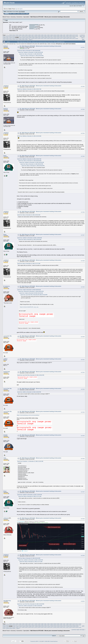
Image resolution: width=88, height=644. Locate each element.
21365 (58, 35)
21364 (55, 35)
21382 (36, 36)
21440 (70, 38)
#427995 (83, 436)
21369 (70, 35)
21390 (61, 36)
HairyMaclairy (7, 601)
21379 (26, 36)
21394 (73, 36)
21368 (67, 35)
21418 (74, 37)
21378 (23, 36)
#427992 (83, 372)
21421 (10, 38)
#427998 (83, 519)
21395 (77, 36)
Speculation (26, 17)
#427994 (83, 412)
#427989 (83, 287)
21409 (46, 37)
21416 (68, 37)
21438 (64, 38)
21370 (73, 35)
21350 (10, 35)
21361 (45, 35)
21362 (48, 35)
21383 (39, 36)
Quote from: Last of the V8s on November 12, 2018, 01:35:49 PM (31, 604)
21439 (67, 38)
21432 (45, 38)
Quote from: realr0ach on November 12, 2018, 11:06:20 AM (30, 238)
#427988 (83, 261)
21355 (26, 35)
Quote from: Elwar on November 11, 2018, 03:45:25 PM (32, 56)
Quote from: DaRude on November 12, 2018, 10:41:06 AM (29, 136)
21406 (36, 37)
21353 (20, 35)
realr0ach (6, 86)
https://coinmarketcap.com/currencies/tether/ (28, 415)
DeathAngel (7, 372)
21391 (64, 36)
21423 (17, 38)
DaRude (6, 46)
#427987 (83, 235)
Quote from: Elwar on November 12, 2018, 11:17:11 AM (29, 264)
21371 (77, 35)
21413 (58, 37)
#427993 (83, 389)
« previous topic (82, 36)
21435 (54, 38)
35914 (30, 40)
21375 (14, 36)
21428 (32, 38)
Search (14, 14)
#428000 (83, 601)
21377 (20, 36)
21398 (10, 37)
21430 (39, 38)
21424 (20, 38)
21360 (42, 35)
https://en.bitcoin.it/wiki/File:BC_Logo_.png (29, 307)
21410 (49, 37)
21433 (48, 38)
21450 (26, 40)
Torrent (23, 12)
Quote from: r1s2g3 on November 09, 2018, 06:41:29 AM (31, 293)
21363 (51, 35)
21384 (42, 36)
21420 (7, 38)
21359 (39, 35)
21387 (51, 36)
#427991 (83, 360)
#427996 (83, 459)
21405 (33, 37)
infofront (6, 518)
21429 (36, 38)
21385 (45, 36)
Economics (19, 17)
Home (7, 14)
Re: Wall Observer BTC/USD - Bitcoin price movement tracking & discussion (40, 46)
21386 (48, 36)
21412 (55, 37)
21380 (29, 36)
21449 (23, 40)
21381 (32, 36)
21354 (23, 35)
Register (23, 14)
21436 (58, 38)
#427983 (83, 109)
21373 (7, 36)
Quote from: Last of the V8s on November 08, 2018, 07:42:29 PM (34, 295)
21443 (4, 40)
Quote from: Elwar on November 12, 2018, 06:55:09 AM (29, 51)
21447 (17, 40)
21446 (14, 40)
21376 (17, 36)
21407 (39, 37)
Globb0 (5, 435)
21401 (20, 37)
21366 (61, 35)
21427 (29, 38)
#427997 (83, 492)
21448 (20, 40)
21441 (73, 38)
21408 (43, 37)
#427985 (83, 156)
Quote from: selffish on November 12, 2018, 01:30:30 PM (29, 392)
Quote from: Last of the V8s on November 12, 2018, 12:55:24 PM (31, 375)
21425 (23, 38)
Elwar (5, 156)
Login (18, 14)
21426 (26, 38)
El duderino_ (7, 286)
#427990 (83, 337)
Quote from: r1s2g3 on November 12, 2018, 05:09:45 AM (29, 290)
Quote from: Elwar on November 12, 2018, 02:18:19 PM (29, 558)
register (21, 9)
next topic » (83, 37)
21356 (29, 35)
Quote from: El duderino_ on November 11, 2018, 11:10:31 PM (30, 461)
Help (11, 14)
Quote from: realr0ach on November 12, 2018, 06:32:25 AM (31, 52)
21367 (64, 35)
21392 (67, 36)
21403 (27, 37)
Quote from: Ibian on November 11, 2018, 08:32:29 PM (31, 54)
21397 (7, 37)
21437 (61, 38)
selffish (5, 359)
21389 (58, 36)
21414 (61, 37)
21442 (77, 38)
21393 (70, 36)
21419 (4, 38)
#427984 (83, 133)
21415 (65, 37)
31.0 (20, 12)
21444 (7, 40)
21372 (4, 36)
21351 (14, 35)
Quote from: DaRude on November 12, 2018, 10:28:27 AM (29, 89)
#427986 (83, 212)
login (17, 9)
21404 (30, 37)
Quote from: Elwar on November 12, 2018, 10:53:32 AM (29, 215)
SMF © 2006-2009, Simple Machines (50, 641)
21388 (54, 36)
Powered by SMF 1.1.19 (36, 641)
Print (83, 39)
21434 (51, 38)
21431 (42, 38)
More (27, 14)
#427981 (83, 47)
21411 (52, 37)
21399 (14, 37)
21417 (71, 37)
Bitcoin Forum (6, 17)
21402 (24, 37)
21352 (17, 35)
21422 (14, 38)
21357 (33, 35)
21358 (36, 35)
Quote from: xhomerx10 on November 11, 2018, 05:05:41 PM (31, 291)
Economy (13, 17)
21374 (10, 36)
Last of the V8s (7, 336)
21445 (10, 40)
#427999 (83, 555)
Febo (5, 458)
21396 (4, 37)
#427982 (83, 86)
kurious (26, 48)
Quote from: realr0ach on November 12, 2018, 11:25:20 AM (30, 495)
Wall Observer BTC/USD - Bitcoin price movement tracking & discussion (50, 17)
